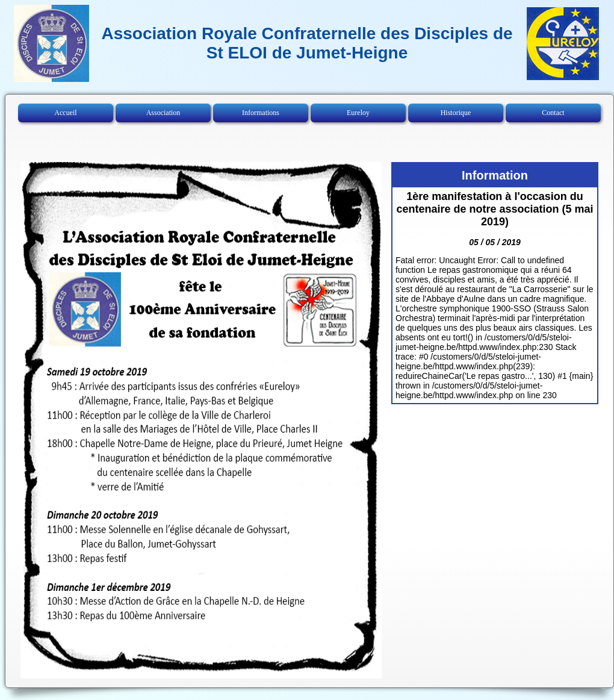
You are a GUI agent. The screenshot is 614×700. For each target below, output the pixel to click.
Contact (553, 113)
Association (163, 113)
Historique (456, 113)
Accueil (65, 113)
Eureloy (358, 113)
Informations (261, 113)
